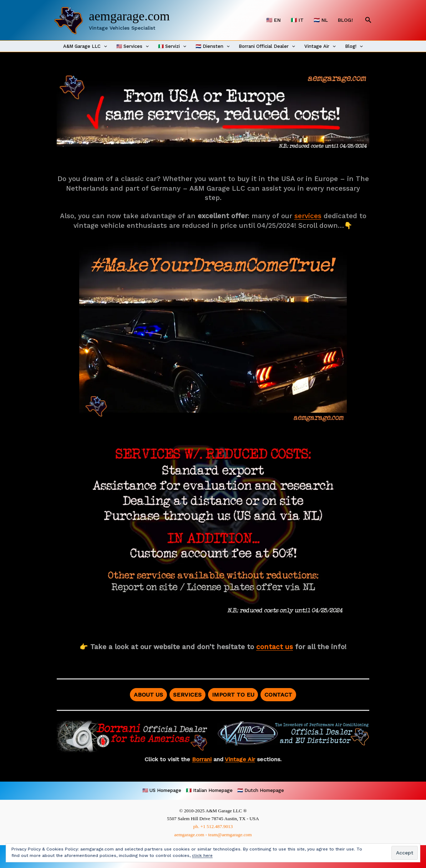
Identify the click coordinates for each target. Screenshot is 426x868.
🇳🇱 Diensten (213, 46)
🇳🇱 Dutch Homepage (261, 790)
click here (202, 856)
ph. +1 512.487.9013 (213, 826)
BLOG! (345, 20)
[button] (368, 20)
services (308, 216)
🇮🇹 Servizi (172, 46)
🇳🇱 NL (321, 20)
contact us (275, 647)
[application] (104, 46)
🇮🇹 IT (297, 20)
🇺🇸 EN (273, 20)
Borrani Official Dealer (267, 46)
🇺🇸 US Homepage (162, 790)
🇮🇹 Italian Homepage (209, 790)
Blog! (354, 46)
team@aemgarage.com (230, 835)
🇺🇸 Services (133, 46)
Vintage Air (320, 46)
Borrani (202, 759)
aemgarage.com (129, 16)
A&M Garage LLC (85, 46)
